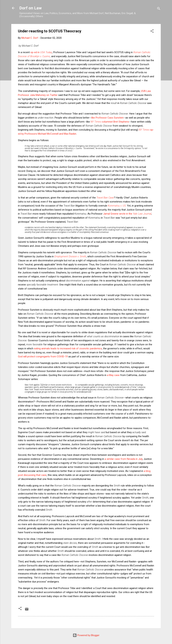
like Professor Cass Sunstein (107, 118)
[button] (152, 32)
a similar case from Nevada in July (124, 459)
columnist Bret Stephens (110, 122)
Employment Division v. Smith (70, 256)
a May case (113, 375)
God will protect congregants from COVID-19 (43, 357)
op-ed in (41, 52)
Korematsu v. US (117, 206)
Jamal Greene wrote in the (127, 214)
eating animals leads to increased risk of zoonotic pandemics (68, 348)
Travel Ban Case (105, 198)
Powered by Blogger (86, 635)
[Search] (159, 9)
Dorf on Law (30, 8)
